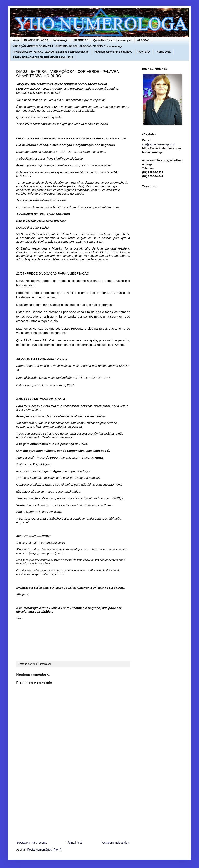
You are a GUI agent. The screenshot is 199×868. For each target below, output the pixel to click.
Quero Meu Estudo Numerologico (113, 40)
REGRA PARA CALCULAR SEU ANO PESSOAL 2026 (43, 58)
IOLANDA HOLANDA (36, 40)
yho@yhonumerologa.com (159, 144)
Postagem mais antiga (115, 843)
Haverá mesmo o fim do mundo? (113, 52)
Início (16, 40)
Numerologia (61, 40)
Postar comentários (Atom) (44, 850)
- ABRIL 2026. (163, 52)
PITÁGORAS (81, 40)
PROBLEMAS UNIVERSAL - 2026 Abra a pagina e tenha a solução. (51, 52)
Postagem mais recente (32, 843)
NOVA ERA (144, 52)
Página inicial (74, 843)
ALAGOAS (143, 40)
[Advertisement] (73, 807)
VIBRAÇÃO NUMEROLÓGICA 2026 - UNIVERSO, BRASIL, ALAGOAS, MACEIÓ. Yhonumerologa (68, 46)
